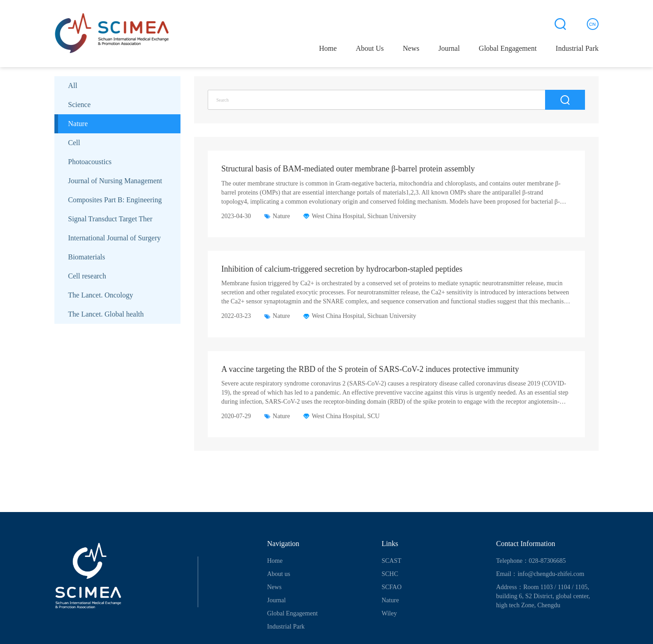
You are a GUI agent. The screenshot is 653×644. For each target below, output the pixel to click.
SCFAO (392, 587)
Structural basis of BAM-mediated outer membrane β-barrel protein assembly (348, 169)
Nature (390, 600)
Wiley (390, 613)
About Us (370, 48)
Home (328, 48)
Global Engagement (508, 48)
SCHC (390, 574)
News (411, 48)
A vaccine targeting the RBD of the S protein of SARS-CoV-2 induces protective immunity (370, 369)
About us (279, 574)
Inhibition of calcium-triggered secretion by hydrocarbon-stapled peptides (342, 269)
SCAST (392, 561)
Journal (449, 48)
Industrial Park (577, 48)
